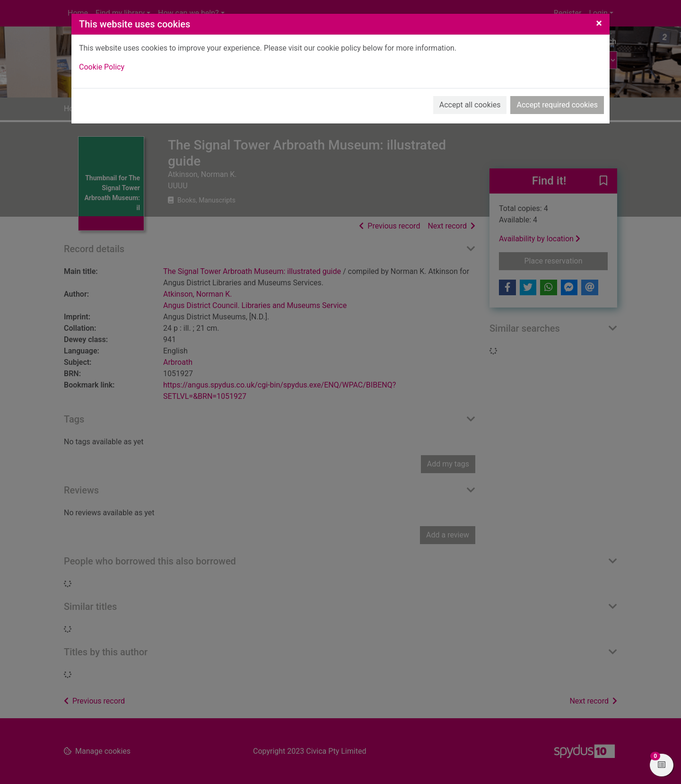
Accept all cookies (470, 105)
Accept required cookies (557, 105)
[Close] (599, 23)
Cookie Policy (102, 67)
